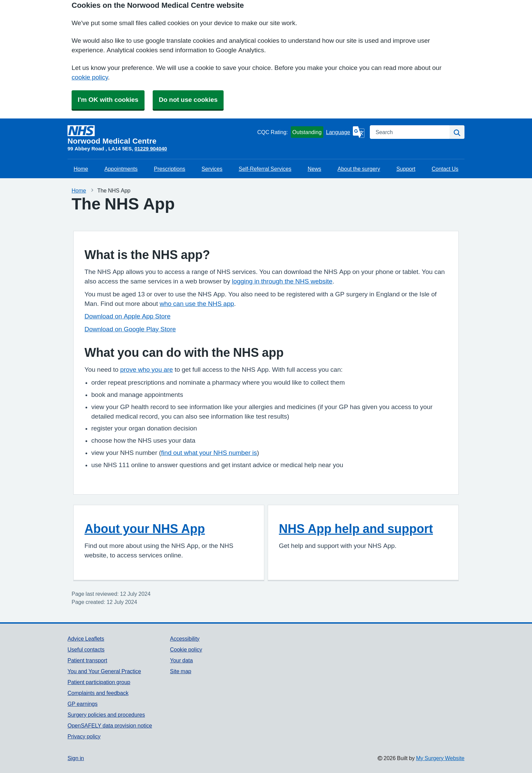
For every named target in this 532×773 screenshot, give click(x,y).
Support (406, 169)
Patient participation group (99, 682)
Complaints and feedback (98, 693)
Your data (181, 660)
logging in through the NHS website (282, 281)
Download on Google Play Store (130, 329)
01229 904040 (151, 149)
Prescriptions (170, 169)
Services (212, 169)
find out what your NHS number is (209, 453)
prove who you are (146, 370)
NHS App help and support (356, 529)
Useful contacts (86, 649)
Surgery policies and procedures (106, 715)
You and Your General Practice (104, 671)
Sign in (76, 758)
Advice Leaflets (86, 639)
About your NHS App (145, 529)
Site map (181, 671)
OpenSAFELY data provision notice (110, 725)
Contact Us (445, 169)
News (315, 169)
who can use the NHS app (197, 304)
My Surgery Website (440, 758)
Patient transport (87, 660)
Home (81, 169)
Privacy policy (84, 736)
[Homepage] (161, 135)
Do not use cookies (188, 100)
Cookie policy (186, 649)
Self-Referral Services (265, 169)
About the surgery (359, 169)
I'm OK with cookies (108, 100)
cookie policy (90, 77)
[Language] (345, 132)
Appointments (121, 169)
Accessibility (185, 639)
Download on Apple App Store (127, 316)
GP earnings (83, 704)
